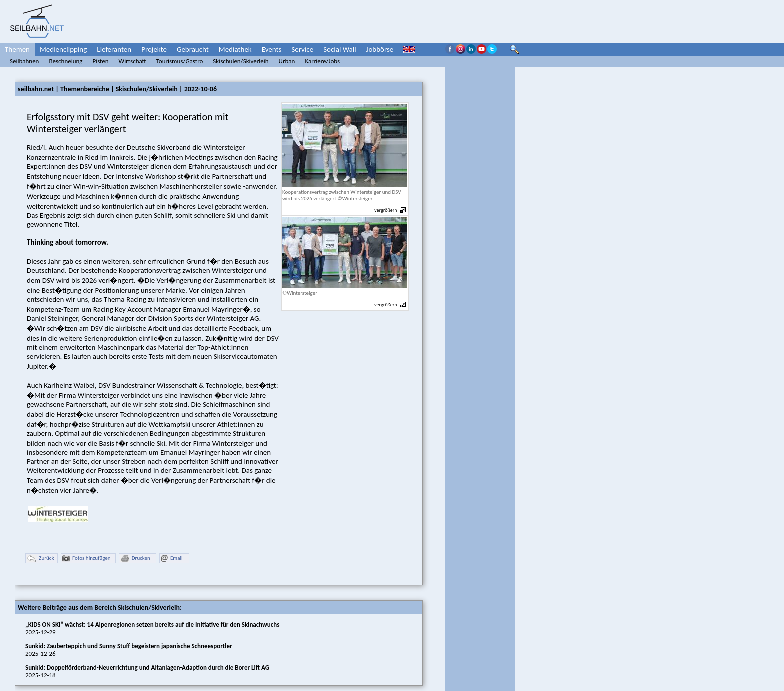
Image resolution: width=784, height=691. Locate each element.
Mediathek (235, 49)
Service (302, 49)
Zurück (40, 559)
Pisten (100, 61)
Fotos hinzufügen (87, 559)
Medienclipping (63, 49)
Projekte (154, 49)
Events (272, 49)
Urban (287, 61)
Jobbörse (380, 49)
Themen (17, 49)
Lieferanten (114, 49)
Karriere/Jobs (322, 61)
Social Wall (340, 49)
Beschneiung (66, 61)
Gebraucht (193, 49)
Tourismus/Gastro (180, 61)
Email (172, 559)
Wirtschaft (133, 61)
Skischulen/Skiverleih (241, 61)
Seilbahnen (24, 61)
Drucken (135, 559)
